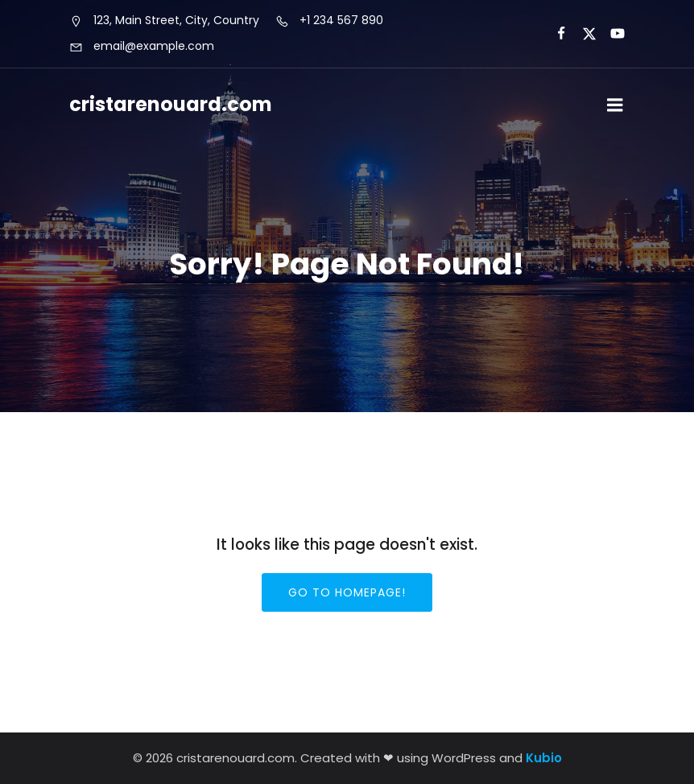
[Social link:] (554, 34)
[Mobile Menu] (615, 105)
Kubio (544, 758)
